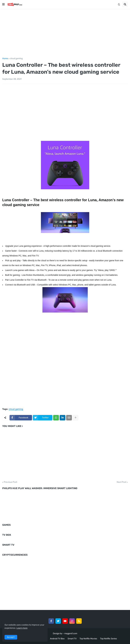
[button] (3, 4)
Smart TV (72, 639)
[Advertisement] (65, 33)
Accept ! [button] (11, 637)
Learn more (22, 628)
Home (5, 59)
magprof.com (71, 633)
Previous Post (10, 482)
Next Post (121, 482)
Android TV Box (57, 639)
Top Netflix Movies (88, 639)
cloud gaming (16, 59)
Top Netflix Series (108, 639)
